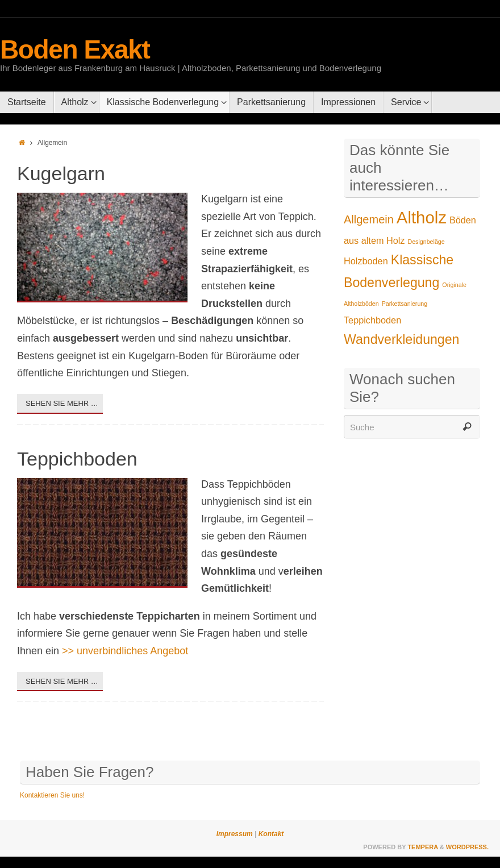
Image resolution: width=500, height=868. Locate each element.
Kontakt (270, 834)
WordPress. (467, 847)
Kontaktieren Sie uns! (52, 795)
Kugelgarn (61, 173)
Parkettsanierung (405, 304)
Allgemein (369, 219)
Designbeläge (426, 242)
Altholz (422, 217)
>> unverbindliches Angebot (125, 651)
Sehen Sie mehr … (62, 403)
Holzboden (366, 261)
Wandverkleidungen (401, 339)
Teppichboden (77, 459)
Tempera (422, 847)
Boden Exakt (75, 49)
